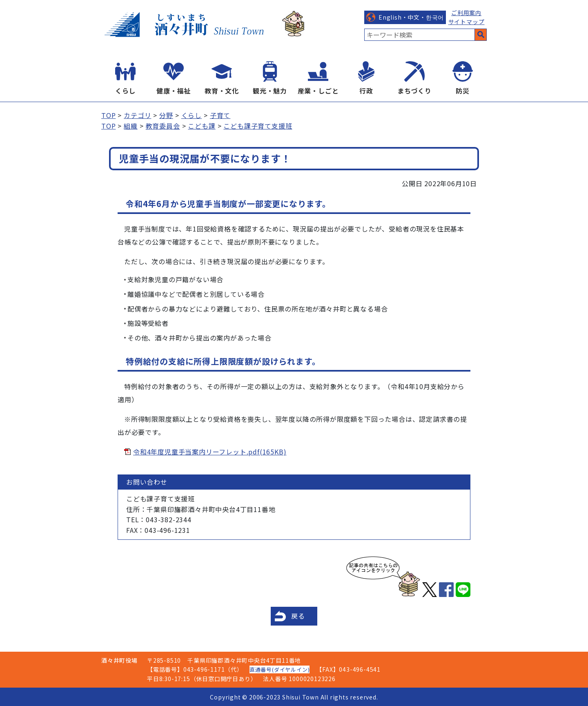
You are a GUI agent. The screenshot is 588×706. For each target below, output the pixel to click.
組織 (131, 126)
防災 (463, 91)
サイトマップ (467, 22)
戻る (298, 616)
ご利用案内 (466, 13)
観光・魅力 (270, 91)
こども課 (202, 126)
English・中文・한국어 (411, 17)
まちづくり (414, 91)
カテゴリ (137, 115)
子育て (220, 115)
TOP (108, 115)
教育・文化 (222, 91)
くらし (125, 91)
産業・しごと (318, 91)
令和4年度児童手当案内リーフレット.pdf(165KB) (210, 452)
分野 (166, 115)
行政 (366, 91)
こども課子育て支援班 (258, 126)
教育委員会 (163, 126)
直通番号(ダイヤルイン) (280, 669)
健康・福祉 (174, 91)
